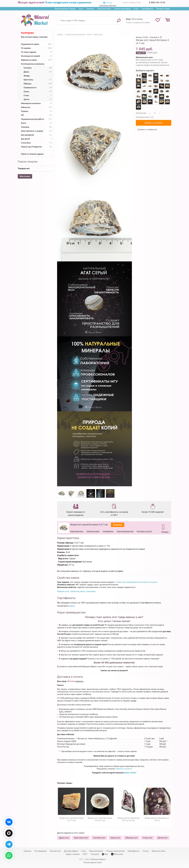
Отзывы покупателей (115, 851)
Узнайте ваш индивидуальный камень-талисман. (136, 582)
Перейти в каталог (123, 769)
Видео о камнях (73, 854)
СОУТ (85, 854)
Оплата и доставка (122, 9)
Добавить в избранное (147, 130)
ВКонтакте (117, 854)
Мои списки (25, 176)
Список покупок (28, 162)
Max (105, 854)
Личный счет (55, 851)
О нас (136, 9)
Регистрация (137, 19)
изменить (79, 681)
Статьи (146, 851)
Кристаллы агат (81, 838)
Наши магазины (104, 9)
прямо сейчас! (130, 773)
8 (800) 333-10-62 (157, 2)
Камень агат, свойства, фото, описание (76, 591)
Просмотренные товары (65, 9)
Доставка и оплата (144, 531)
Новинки (90, 9)
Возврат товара (163, 9)
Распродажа (27, 33)
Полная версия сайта (93, 862)
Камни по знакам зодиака (32, 154)
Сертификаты (148, 9)
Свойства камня (93, 531)
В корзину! (118, 525)
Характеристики (77, 531)
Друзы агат (64, 838)
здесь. (72, 606)
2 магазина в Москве (108, 5)
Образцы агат (131, 838)
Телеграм (95, 854)
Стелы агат (148, 838)
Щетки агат (163, 838)
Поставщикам (40, 851)
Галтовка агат (99, 838)
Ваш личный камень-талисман (34, 37)
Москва (109, 3)
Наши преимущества (125, 531)
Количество (141, 113)
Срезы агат (115, 838)
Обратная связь (159, 851)
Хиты (81, 9)
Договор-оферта (71, 851)
